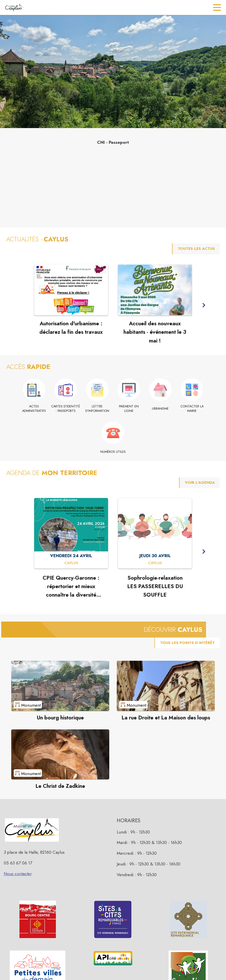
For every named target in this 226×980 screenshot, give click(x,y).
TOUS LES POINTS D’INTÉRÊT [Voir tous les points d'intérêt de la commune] (187, 643)
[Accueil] (14, 7)
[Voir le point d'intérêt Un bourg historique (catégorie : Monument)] (60, 686)
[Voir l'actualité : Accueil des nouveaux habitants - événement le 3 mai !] (155, 290)
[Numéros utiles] (113, 452)
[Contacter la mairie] (192, 409)
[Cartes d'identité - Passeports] (66, 409)
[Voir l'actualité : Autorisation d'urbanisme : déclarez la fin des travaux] (71, 290)
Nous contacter (18, 874)
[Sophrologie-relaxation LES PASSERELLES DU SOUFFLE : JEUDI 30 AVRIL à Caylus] (155, 563)
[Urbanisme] (161, 409)
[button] (204, 305)
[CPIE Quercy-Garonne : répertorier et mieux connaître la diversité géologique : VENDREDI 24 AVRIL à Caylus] (71, 563)
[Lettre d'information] (97, 409)
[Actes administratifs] (34, 409)
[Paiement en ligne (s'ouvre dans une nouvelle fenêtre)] (129, 409)
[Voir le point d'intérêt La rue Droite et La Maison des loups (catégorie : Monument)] (166, 686)
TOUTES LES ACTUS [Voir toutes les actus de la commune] (196, 249)
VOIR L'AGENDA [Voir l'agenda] (200, 483)
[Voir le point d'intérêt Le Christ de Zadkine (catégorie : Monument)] (60, 754)
